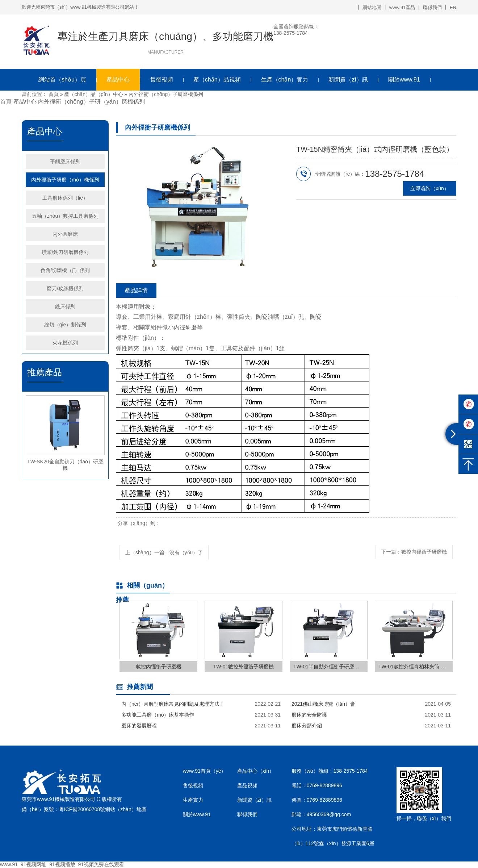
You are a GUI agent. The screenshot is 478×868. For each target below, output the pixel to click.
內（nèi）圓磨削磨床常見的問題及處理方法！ (173, 704)
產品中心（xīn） (256, 771)
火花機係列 (65, 343)
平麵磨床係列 (65, 162)
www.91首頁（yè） (205, 771)
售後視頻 (162, 80)
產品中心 (118, 80)
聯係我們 (432, 7)
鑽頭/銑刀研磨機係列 (65, 252)
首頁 (54, 94)
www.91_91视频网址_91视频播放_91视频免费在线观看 (62, 864)
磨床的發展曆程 (139, 726)
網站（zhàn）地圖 (126, 810)
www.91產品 (402, 7)
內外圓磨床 (65, 234)
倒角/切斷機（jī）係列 (65, 270)
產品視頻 (247, 785)
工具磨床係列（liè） (65, 198)
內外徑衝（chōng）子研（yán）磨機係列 (91, 101)
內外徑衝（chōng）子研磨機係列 (166, 94)
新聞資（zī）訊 (348, 80)
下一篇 (414, 552)
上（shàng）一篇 (164, 552)
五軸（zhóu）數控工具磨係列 (65, 216)
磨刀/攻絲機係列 (65, 288)
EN (453, 7)
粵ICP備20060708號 (82, 810)
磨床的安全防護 (309, 715)
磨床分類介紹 (307, 726)
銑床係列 (65, 306)
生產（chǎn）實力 (285, 80)
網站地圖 (372, 7)
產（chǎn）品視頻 (217, 80)
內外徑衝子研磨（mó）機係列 (65, 180)
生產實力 (193, 800)
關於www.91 (404, 80)
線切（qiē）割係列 (65, 325)
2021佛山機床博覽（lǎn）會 (323, 704)
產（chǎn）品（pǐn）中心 (93, 94)
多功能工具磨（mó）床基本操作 (158, 715)
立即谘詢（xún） (430, 188)
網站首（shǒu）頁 (62, 80)
